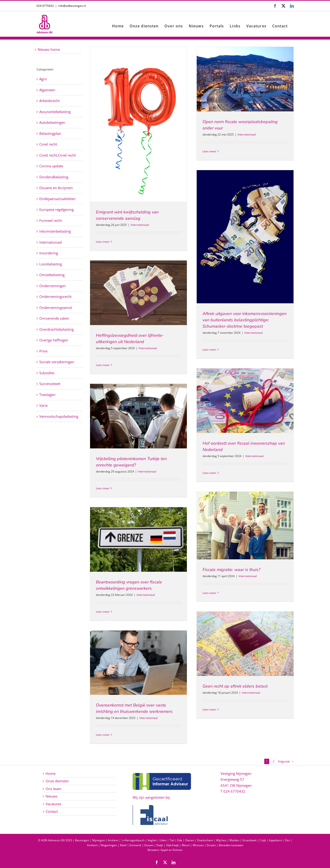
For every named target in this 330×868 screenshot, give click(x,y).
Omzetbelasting (52, 275)
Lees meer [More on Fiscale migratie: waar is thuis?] (209, 593)
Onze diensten (57, 781)
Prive (43, 351)
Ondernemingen (53, 286)
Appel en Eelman (171, 850)
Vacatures (53, 804)
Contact (52, 811)
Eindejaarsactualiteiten (57, 199)
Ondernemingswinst (56, 308)
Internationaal (140, 225)
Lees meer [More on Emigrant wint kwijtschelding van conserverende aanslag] (103, 242)
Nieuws (52, 796)
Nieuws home (49, 49)
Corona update (51, 166)
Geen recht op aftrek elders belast (235, 686)
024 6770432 (234, 791)
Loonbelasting (51, 264)
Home (51, 773)
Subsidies (47, 373)
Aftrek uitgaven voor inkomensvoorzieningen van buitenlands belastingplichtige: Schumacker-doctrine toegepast (245, 320)
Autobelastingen (52, 122)
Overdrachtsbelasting (56, 329)
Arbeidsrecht (49, 101)
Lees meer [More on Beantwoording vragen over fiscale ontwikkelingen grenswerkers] (103, 612)
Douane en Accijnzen (56, 188)
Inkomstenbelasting (55, 231)
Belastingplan (50, 133)
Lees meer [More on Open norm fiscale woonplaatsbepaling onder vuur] (209, 151)
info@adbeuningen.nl (72, 6)
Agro (43, 79)
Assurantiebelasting (55, 112)
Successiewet (50, 384)
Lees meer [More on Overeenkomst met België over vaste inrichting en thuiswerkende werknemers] (103, 735)
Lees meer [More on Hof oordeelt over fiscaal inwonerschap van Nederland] (209, 473)
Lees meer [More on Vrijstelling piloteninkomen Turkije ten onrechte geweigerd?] (103, 488)
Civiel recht (48, 144)
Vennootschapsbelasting (59, 416)
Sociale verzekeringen (57, 362)
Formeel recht (51, 220)
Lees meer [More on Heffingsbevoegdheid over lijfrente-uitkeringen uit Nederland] (103, 365)
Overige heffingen (54, 340)
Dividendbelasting (54, 177)
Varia (43, 405)
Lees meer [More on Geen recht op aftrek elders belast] (209, 709)
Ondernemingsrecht (55, 297)
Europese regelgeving (56, 209)
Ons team (53, 789)
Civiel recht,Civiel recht (58, 155)
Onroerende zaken (54, 318)
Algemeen (47, 90)
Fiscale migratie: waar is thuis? (231, 570)
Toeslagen (47, 395)
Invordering (49, 253)
